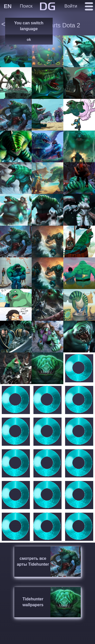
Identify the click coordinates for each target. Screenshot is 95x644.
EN (8, 6)
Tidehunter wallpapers (33, 602)
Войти (71, 6)
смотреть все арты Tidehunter (33, 561)
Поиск (26, 6)
